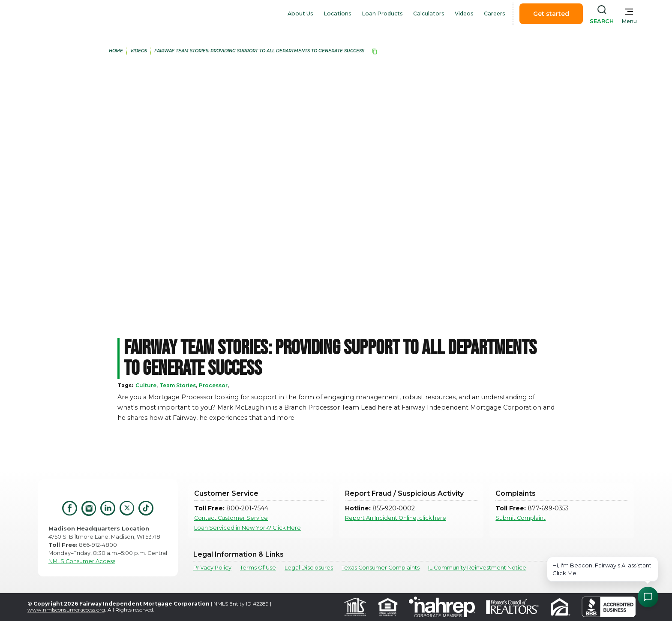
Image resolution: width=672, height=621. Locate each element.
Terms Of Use (258, 568)
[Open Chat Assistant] (648, 597)
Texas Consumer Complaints (381, 568)
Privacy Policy (212, 568)
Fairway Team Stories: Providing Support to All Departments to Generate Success (259, 51)
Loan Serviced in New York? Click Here (247, 528)
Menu (629, 21)
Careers (495, 14)
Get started (551, 14)
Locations (337, 14)
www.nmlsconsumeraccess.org (66, 610)
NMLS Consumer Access (82, 561)
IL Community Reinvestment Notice (477, 568)
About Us (300, 14)
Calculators (429, 14)
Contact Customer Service (231, 518)
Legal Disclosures (309, 568)
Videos (464, 14)
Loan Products (382, 14)
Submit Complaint (520, 518)
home (116, 51)
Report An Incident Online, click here (396, 518)
